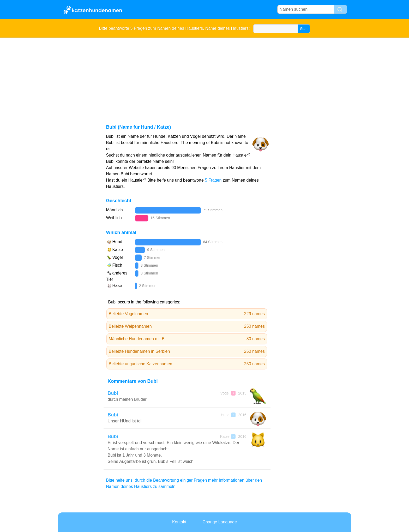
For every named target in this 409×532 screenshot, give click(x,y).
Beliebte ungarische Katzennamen (187, 364)
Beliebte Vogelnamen (187, 314)
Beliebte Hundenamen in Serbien (187, 351)
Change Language (220, 522)
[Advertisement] (205, 77)
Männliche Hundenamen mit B (187, 339)
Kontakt (179, 522)
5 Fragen (213, 180)
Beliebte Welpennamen (187, 326)
